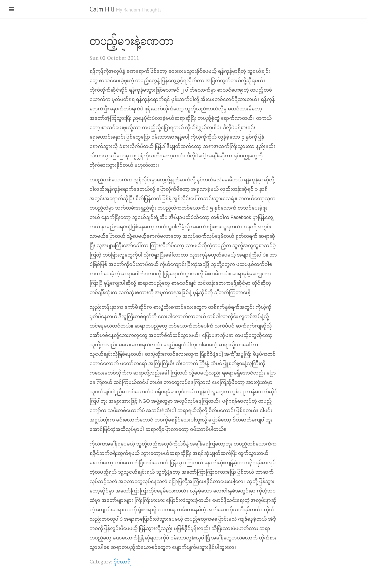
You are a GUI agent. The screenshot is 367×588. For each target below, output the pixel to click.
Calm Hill (102, 9)
